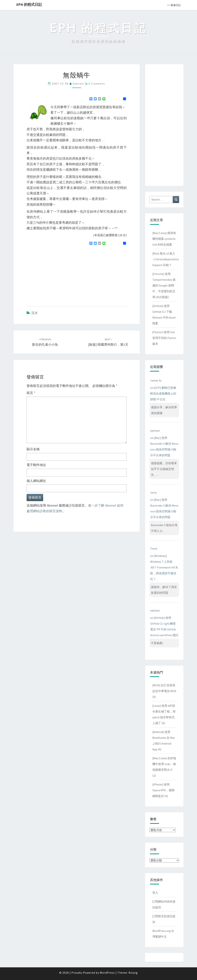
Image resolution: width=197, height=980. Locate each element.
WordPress (107, 973)
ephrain (78, 84)
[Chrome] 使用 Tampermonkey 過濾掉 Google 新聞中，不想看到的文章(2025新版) (164, 285)
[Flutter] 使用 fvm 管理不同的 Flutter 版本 (164, 338)
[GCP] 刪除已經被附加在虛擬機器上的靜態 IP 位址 (163, 393)
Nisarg (133, 973)
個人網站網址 (36, 481)
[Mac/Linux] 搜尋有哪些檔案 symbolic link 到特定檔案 (164, 239)
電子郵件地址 (36, 465)
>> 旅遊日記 (174, 5)
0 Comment (97, 84)
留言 (31, 393)
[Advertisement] (57, 274)
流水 (35, 313)
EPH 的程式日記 (29, 4)
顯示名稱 (33, 449)
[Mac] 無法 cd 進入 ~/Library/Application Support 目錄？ (166, 259)
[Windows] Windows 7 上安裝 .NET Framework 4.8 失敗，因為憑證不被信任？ (164, 567)
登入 (155, 893)
